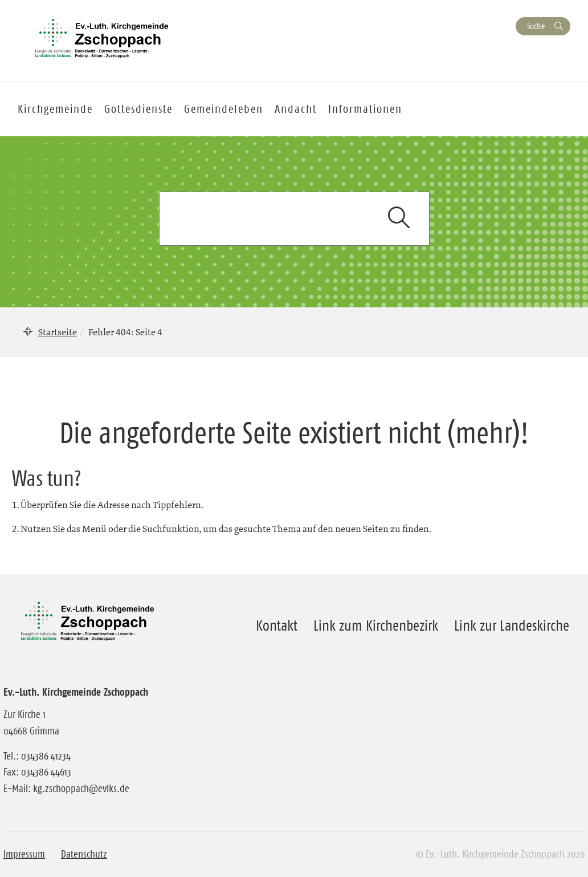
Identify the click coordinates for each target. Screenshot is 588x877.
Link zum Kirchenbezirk (376, 626)
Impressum (24, 854)
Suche (536, 26)
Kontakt (277, 626)
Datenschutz (84, 854)
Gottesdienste (138, 109)
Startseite (58, 332)
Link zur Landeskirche (512, 626)
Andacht (296, 109)
